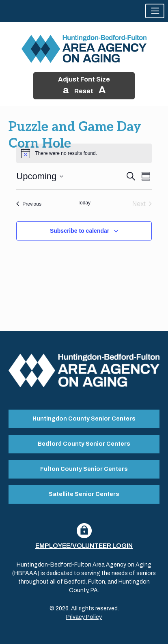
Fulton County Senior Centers (84, 469)
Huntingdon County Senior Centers (84, 419)
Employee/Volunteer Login (84, 546)
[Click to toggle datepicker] (40, 176)
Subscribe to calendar (80, 231)
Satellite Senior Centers (84, 494)
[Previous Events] (29, 204)
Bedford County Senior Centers (84, 444)
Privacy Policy (84, 617)
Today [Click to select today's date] (84, 203)
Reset (84, 91)
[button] (155, 11)
